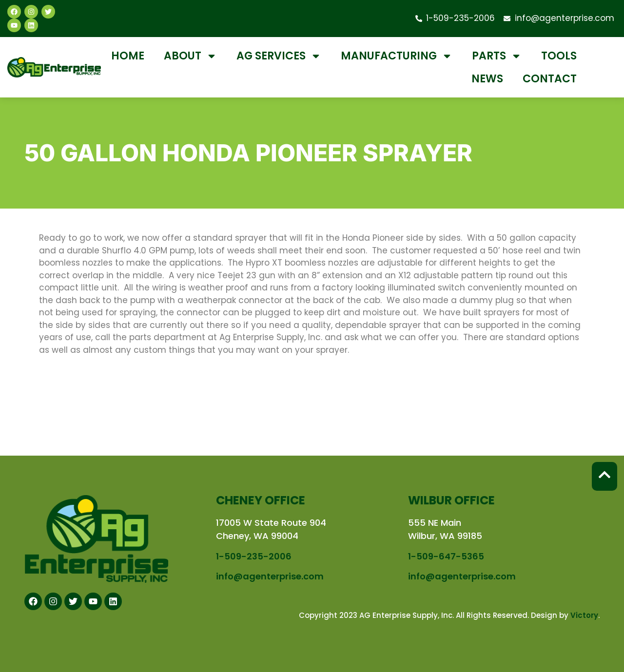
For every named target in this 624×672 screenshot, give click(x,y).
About (190, 56)
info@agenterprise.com (270, 576)
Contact (550, 79)
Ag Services (279, 56)
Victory (584, 615)
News (487, 79)
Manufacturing (397, 56)
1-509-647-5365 (446, 556)
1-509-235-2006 (254, 556)
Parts (497, 56)
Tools (559, 56)
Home (128, 56)
